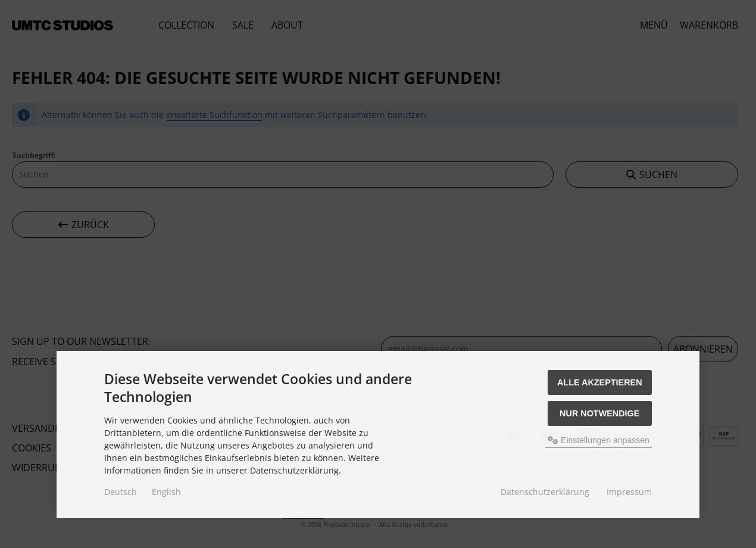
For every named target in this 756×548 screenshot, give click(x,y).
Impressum (629, 492)
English (166, 492)
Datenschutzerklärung (545, 492)
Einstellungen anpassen (599, 440)
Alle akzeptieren (600, 382)
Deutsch (121, 492)
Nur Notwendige (599, 413)
